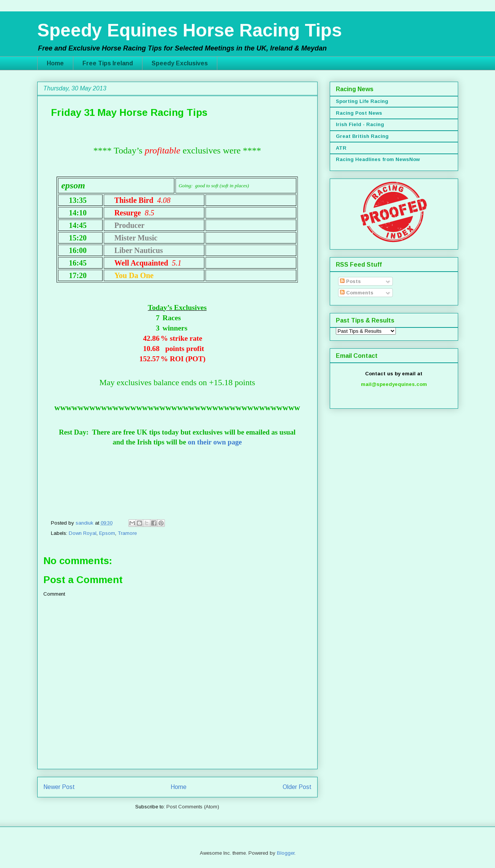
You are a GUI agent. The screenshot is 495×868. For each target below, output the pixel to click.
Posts (350, 281)
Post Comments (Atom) (193, 807)
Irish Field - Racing (360, 124)
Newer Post (59, 787)
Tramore (127, 533)
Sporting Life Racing (362, 101)
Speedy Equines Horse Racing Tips (190, 30)
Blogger (286, 853)
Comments (357, 293)
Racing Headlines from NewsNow (378, 159)
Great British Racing (362, 136)
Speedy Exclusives (180, 63)
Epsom (107, 533)
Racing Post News (359, 113)
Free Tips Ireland (108, 63)
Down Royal (83, 533)
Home (55, 63)
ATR (341, 148)
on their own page (215, 442)
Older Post (297, 787)
